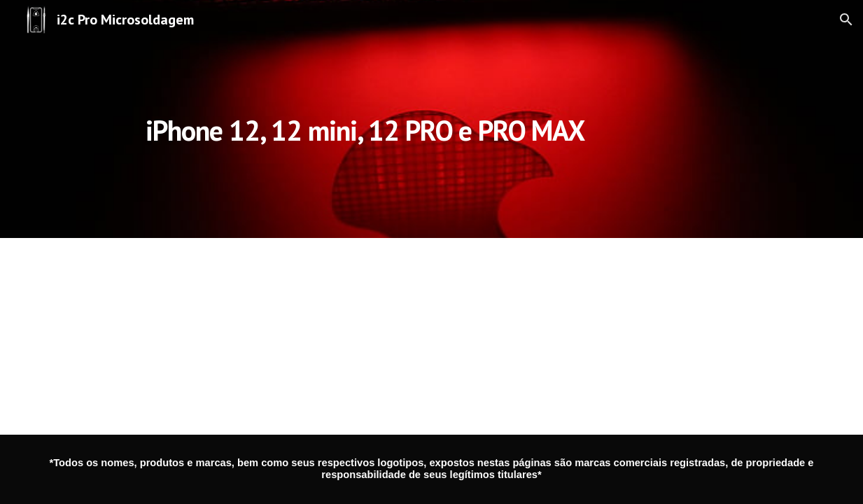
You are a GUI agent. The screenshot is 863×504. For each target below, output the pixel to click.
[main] (365, 119)
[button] (846, 20)
